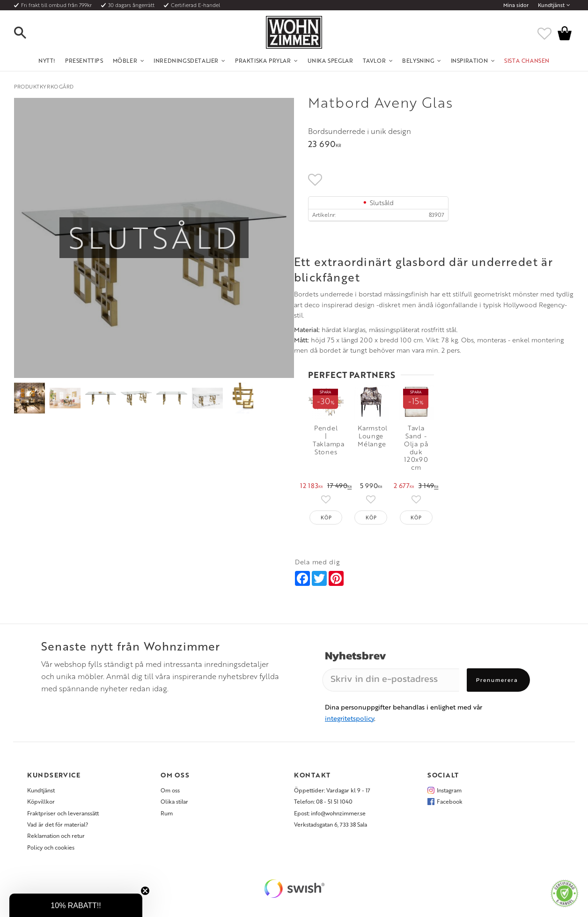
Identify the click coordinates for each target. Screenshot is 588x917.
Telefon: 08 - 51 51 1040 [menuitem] (323, 805)
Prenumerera (497, 684)
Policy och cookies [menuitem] (51, 851)
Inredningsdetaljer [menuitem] (186, 60)
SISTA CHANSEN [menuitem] (527, 60)
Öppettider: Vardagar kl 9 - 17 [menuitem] (332, 794)
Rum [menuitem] (167, 817)
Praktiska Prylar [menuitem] (263, 60)
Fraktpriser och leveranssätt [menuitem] (63, 817)
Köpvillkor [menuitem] (41, 805)
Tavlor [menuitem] (375, 60)
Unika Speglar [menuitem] (331, 60)
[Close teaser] (145, 891)
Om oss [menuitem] (170, 794)
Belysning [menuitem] (418, 60)
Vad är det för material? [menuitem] (58, 828)
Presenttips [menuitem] (84, 60)
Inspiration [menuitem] (470, 60)
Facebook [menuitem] (450, 805)
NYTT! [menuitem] (47, 60)
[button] (28, 33)
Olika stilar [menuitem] (174, 805)
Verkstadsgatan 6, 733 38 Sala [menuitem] (331, 828)
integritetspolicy (349, 722)
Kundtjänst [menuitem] (551, 5)
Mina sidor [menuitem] (516, 5)
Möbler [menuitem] (125, 60)
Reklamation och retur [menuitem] (56, 840)
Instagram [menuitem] (449, 794)
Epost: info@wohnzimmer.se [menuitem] (330, 817)
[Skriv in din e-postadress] (391, 684)
